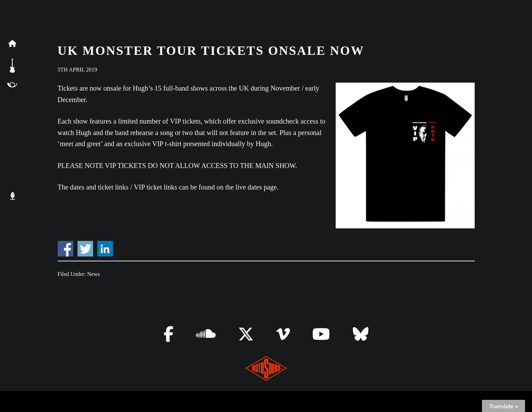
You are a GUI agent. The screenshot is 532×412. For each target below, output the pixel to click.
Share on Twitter (85, 249)
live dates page (256, 187)
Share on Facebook (66, 249)
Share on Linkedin (105, 249)
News (93, 274)
